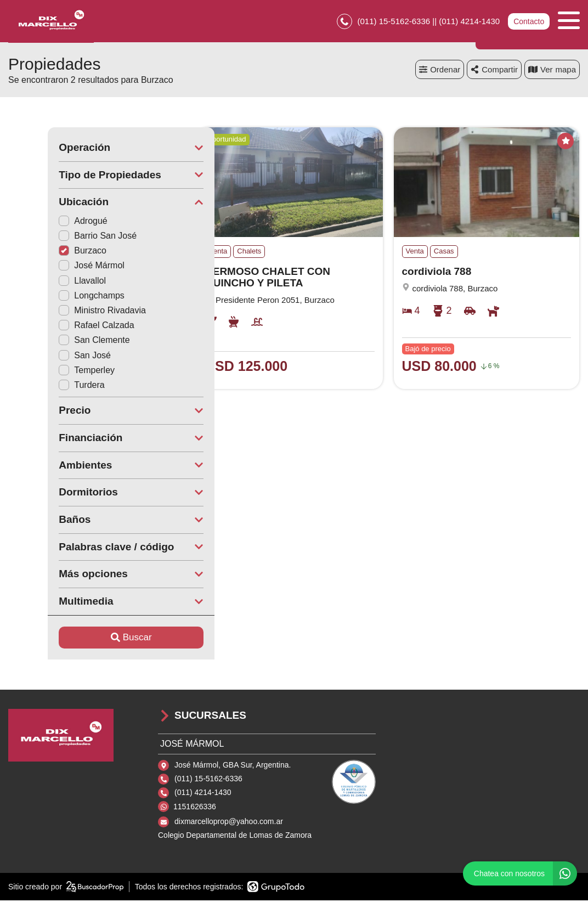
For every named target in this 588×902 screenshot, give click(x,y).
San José (45, 357)
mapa (552, 71)
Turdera (42, 387)
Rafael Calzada (57, 327)
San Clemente (55, 342)
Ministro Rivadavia (63, 312)
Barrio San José (58, 237)
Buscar (92, 639)
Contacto (529, 22)
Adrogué (44, 222)
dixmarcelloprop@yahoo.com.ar (229, 823)
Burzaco (43, 252)
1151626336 (195, 808)
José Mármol (52, 267)
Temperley (47, 372)
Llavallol (43, 282)
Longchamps (52, 297)
